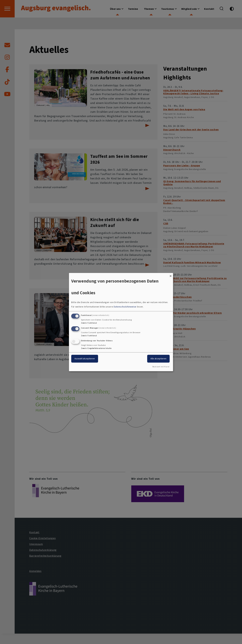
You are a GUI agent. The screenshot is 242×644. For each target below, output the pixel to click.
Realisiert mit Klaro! (161, 367)
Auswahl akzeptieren (85, 359)
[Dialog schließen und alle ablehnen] (171, 275)
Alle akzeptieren (158, 359)
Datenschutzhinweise (125, 307)
